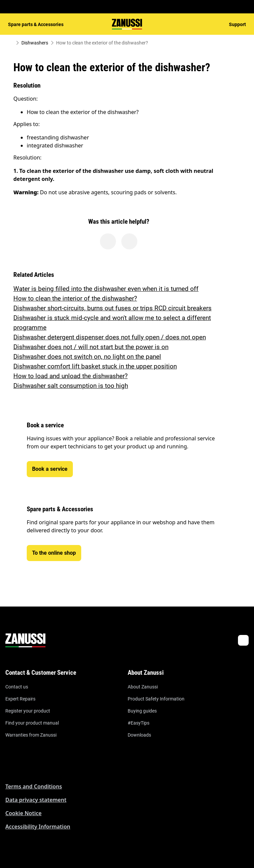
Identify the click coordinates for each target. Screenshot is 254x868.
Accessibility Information (38, 827)
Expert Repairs (20, 699)
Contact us (17, 687)
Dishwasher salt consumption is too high (71, 386)
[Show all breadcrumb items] (11, 43)
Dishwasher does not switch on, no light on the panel (87, 357)
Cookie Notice (23, 813)
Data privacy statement (36, 800)
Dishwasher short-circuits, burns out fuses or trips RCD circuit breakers (112, 308)
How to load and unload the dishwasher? (71, 376)
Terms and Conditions (34, 786)
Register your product (28, 711)
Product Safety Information (156, 699)
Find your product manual (32, 723)
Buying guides (142, 711)
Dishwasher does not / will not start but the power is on (91, 347)
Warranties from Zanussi (31, 735)
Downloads (139, 735)
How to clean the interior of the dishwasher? (75, 298)
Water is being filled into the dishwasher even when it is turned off (106, 289)
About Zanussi (143, 687)
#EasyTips (139, 723)
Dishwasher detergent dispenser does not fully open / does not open (110, 337)
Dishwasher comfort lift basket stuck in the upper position (95, 366)
